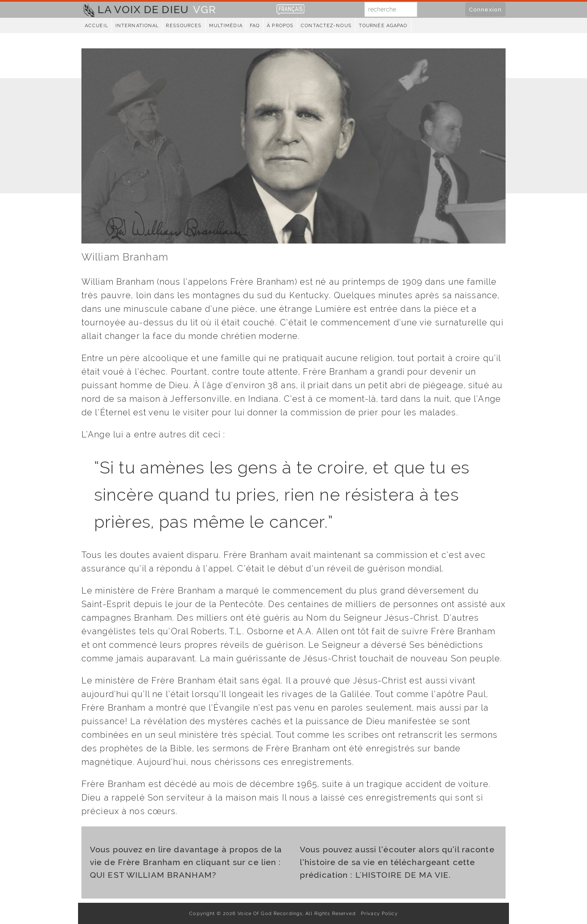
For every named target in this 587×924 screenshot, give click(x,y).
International (137, 26)
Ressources (184, 26)
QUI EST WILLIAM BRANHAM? (153, 875)
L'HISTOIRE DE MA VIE (402, 875)
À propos (280, 26)
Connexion (485, 9)
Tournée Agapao (383, 26)
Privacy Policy (378, 913)
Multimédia (226, 26)
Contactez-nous (326, 26)
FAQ (255, 26)
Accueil (96, 26)
